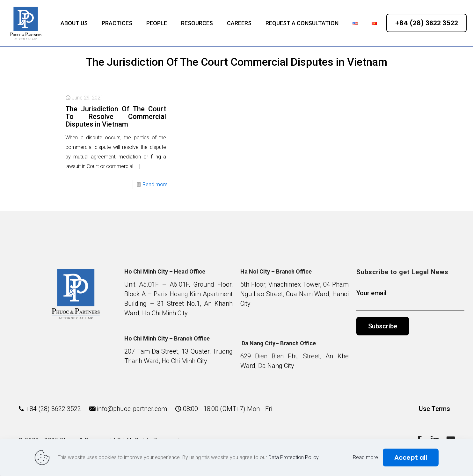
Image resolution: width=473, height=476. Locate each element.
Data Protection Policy (293, 457)
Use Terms (434, 409)
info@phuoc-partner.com (132, 409)
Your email (411, 300)
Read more (155, 184)
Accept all (411, 458)
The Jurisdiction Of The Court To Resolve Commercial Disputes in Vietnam (116, 117)
